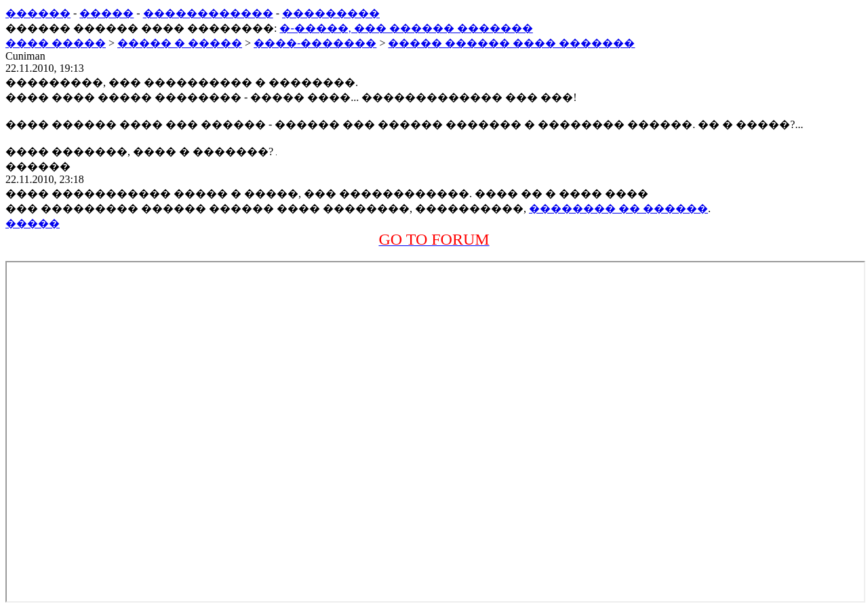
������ (38, 13)
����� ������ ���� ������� (511, 43)
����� (106, 13)
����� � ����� (180, 43)
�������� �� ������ (618, 208)
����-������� (315, 43)
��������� (331, 13)
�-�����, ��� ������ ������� (406, 28)
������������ (208, 13)
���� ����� (56, 43)
